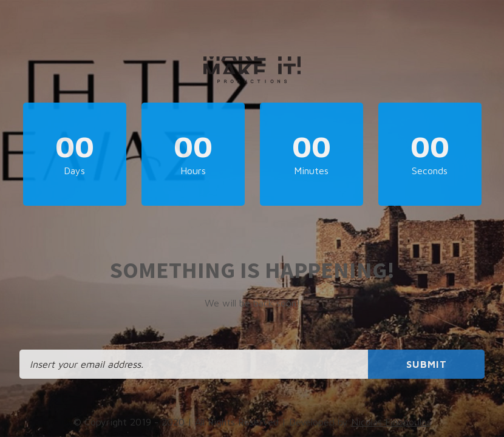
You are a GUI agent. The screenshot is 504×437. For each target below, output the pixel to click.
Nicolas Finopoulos (391, 422)
